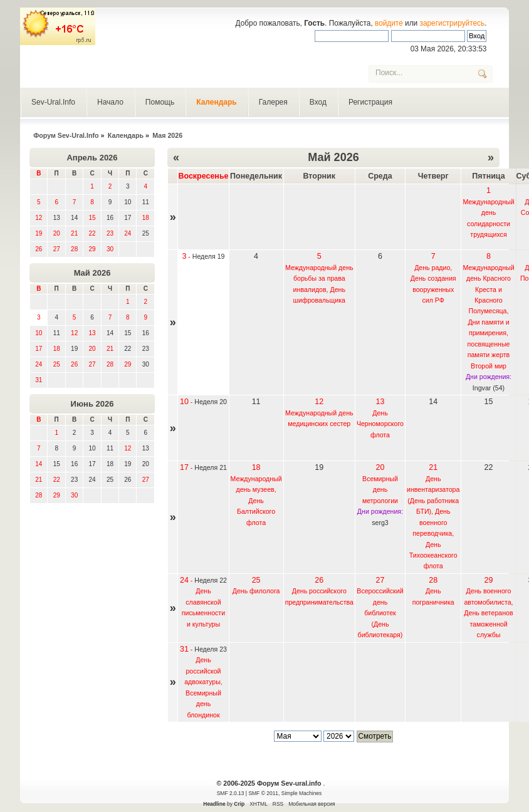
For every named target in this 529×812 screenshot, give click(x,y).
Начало (110, 102)
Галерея (273, 102)
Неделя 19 (209, 256)
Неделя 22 (211, 580)
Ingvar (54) (489, 388)
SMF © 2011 (263, 793)
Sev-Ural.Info (53, 102)
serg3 (380, 523)
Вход (318, 102)
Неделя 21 (211, 467)
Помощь (160, 102)
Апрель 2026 (92, 158)
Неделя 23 (211, 649)
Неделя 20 (211, 402)
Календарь (217, 102)
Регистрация (370, 102)
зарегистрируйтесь (453, 23)
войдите (389, 23)
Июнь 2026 (92, 404)
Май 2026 (92, 273)
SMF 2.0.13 (231, 793)
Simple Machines (301, 793)
